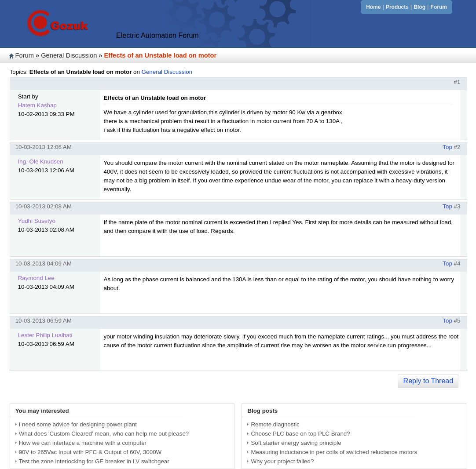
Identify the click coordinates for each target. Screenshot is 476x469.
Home (373, 7)
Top (447, 147)
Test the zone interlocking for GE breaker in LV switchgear (94, 461)
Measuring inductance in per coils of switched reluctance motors (334, 452)
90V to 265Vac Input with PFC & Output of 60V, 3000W (90, 452)
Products (397, 7)
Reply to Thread (428, 381)
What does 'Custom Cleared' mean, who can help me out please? (104, 434)
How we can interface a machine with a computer (83, 443)
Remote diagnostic (275, 424)
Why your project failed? (282, 461)
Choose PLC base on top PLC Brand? (300, 434)
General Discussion (69, 55)
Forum (439, 7)
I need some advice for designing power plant (78, 424)
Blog (419, 7)
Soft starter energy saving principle (296, 443)
